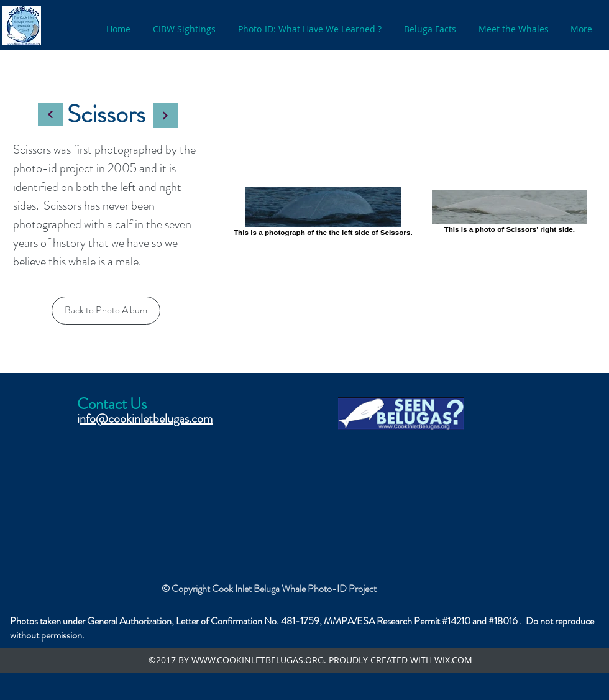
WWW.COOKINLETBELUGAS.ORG (258, 660)
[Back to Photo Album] (106, 311)
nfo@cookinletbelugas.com (146, 419)
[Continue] (50, 114)
